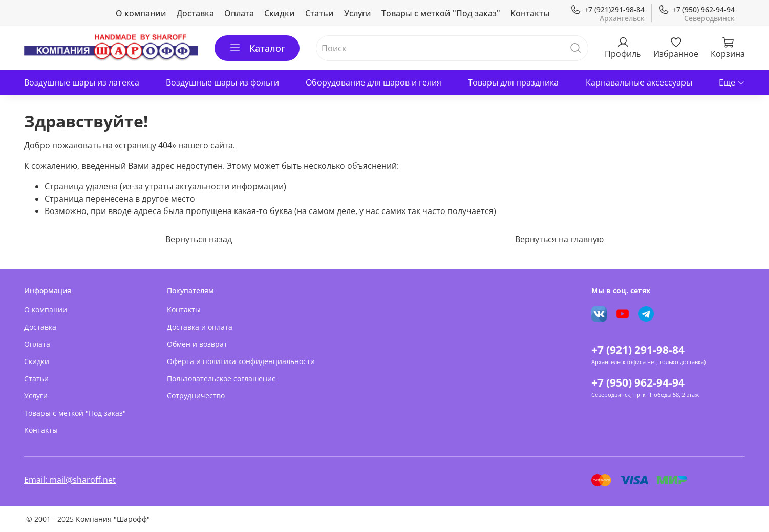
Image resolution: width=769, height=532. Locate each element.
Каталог (257, 48)
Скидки (280, 13)
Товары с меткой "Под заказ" (441, 13)
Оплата (239, 13)
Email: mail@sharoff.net (70, 480)
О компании (141, 13)
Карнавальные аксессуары (639, 82)
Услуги (358, 13)
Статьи (319, 13)
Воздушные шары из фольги (222, 82)
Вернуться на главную (559, 239)
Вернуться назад (199, 239)
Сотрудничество (196, 396)
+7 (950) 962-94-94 (697, 9)
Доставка (195, 13)
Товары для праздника (513, 82)
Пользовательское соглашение (221, 379)
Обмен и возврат (197, 344)
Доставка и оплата (200, 327)
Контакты (530, 13)
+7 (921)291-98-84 (607, 9)
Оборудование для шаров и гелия (373, 82)
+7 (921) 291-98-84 (638, 350)
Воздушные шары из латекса (82, 82)
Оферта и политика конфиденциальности (241, 361)
